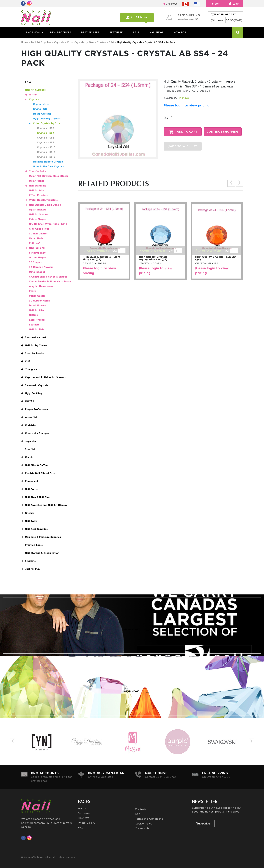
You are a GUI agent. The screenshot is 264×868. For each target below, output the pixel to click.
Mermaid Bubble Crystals (48, 162)
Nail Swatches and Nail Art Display (46, 505)
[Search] (238, 33)
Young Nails (32, 369)
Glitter (33, 95)
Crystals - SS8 (46, 142)
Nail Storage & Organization (42, 553)
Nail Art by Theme (36, 345)
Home (24, 42)
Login (234, 4)
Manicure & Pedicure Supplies (43, 537)
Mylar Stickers (38, 210)
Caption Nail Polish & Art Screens (45, 377)
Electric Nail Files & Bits (40, 473)
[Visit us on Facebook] (24, 838)
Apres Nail (31, 417)
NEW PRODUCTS (61, 32)
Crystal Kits (40, 109)
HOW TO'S (180, 32)
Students (30, 561)
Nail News (84, 813)
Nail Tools (31, 521)
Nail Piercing (37, 248)
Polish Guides (37, 296)
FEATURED (116, 32)
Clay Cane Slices (39, 229)
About (82, 808)
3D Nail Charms (38, 234)
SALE (136, 32)
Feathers (34, 325)
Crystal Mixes (41, 104)
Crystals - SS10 (46, 147)
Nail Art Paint (37, 329)
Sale (138, 814)
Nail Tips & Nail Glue (37, 497)
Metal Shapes (37, 272)
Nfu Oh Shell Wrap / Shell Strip (48, 224)
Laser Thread (37, 320)
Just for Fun (32, 569)
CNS (28, 361)
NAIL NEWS (156, 32)
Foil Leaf (34, 243)
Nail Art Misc (37, 310)
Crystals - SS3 (45, 128)
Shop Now (33, 32)
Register (215, 4)
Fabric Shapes (38, 219)
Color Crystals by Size (80, 42)
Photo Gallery (87, 823)
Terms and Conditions (149, 819)
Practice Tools (34, 545)
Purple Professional (37, 409)
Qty (166, 117)
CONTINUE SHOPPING (222, 132)
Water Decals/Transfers (43, 200)
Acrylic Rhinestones (41, 286)
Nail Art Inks (36, 190)
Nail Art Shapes (38, 214)
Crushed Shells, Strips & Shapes (48, 277)
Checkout (171, 4)
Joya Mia (30, 441)
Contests (141, 809)
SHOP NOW (131, 629)
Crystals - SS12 (46, 152)
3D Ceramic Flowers (41, 267)
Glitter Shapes (38, 257)
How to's (83, 818)
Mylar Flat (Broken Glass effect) (48, 176)
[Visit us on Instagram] (30, 838)
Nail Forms (32, 489)
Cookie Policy (144, 823)
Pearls (33, 291)
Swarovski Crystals (36, 385)
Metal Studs (36, 238)
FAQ (81, 827)
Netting (33, 315)
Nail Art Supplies (41, 42)
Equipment (31, 481)
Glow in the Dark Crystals (48, 166)
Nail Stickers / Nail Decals (45, 205)
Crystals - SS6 (46, 138)
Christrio (30, 425)
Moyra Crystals (42, 114)
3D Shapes (35, 262)
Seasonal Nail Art (35, 337)
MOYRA (30, 401)
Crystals (59, 42)
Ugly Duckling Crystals (47, 119)
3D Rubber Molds (39, 301)
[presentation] (231, 183)
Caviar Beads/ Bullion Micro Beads (50, 281)
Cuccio (29, 457)
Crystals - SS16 (46, 157)
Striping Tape (37, 253)
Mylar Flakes (37, 181)
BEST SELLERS (90, 32)
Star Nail (30, 449)
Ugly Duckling (33, 393)
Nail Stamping (38, 186)
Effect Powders (38, 195)
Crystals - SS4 (106, 42)
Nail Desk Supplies (36, 529)
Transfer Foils (37, 171)
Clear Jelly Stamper (37, 433)
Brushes (30, 513)
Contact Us (142, 828)
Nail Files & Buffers (37, 465)
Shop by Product (35, 353)
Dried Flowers (37, 305)
